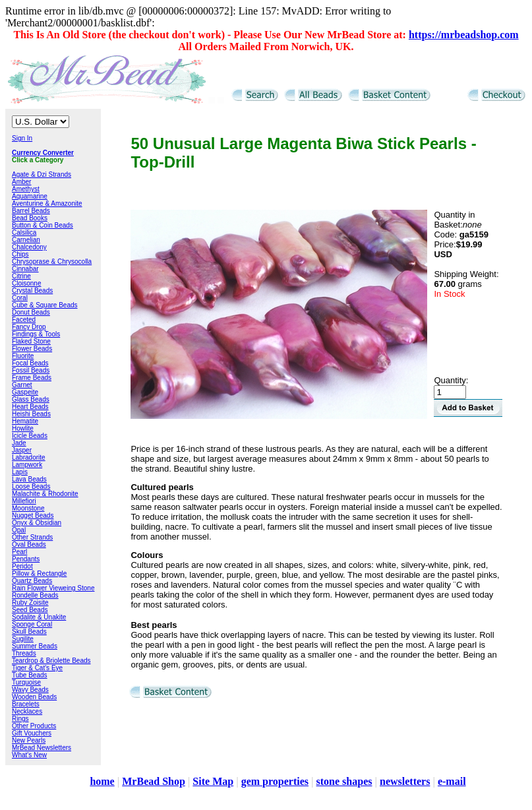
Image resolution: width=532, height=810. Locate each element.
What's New (29, 755)
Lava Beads (29, 479)
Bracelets (26, 704)
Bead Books (30, 218)
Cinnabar (25, 269)
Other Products (34, 726)
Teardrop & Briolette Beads (51, 661)
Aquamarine (30, 196)
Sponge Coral (32, 624)
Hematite (25, 421)
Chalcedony (29, 247)
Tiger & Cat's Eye (37, 668)
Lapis (20, 472)
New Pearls (29, 740)
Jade (19, 443)
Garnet (22, 385)
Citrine (21, 276)
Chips (20, 254)
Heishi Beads (31, 414)
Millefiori (24, 501)
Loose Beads (31, 486)
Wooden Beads (34, 697)
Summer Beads (35, 646)
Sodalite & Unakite (39, 617)
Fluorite (23, 356)
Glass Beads (31, 399)
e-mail (452, 781)
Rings (20, 719)
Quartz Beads (32, 581)
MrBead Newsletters (42, 748)
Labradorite (29, 457)
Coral (20, 298)
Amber (21, 182)
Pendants (26, 559)
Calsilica (24, 233)
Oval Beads (29, 545)
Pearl (19, 552)
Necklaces (27, 711)
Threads (24, 653)
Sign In (22, 138)
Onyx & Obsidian (37, 523)
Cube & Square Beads (45, 305)
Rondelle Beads (35, 595)
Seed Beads (30, 610)
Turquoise (26, 682)
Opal (19, 530)
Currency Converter (43, 153)
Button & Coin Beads (43, 225)
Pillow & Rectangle (39, 574)
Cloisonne (26, 283)
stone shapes (344, 781)
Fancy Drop (29, 327)
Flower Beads (32, 349)
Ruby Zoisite (30, 603)
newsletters (405, 781)
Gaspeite (25, 392)
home (102, 781)
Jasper (22, 450)
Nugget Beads (33, 515)
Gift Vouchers (32, 733)
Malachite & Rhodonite (45, 494)
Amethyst (26, 189)
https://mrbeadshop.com (464, 35)
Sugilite (23, 639)
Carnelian (26, 240)
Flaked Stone (31, 341)
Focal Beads (30, 363)
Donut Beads (31, 312)
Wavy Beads (30, 690)
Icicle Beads (30, 436)
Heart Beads (30, 407)
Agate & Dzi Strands (42, 174)
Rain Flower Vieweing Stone (53, 588)
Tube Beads (30, 675)
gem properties (275, 781)
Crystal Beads (32, 291)
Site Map (213, 781)
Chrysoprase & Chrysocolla (52, 262)
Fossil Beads (31, 370)
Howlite (23, 428)
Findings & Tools (36, 334)
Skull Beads (29, 632)
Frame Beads (32, 378)
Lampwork (27, 465)
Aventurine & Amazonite (47, 203)
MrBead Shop (154, 781)
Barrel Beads (31, 211)
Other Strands (32, 537)
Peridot (22, 566)
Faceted (24, 320)
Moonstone (28, 508)
